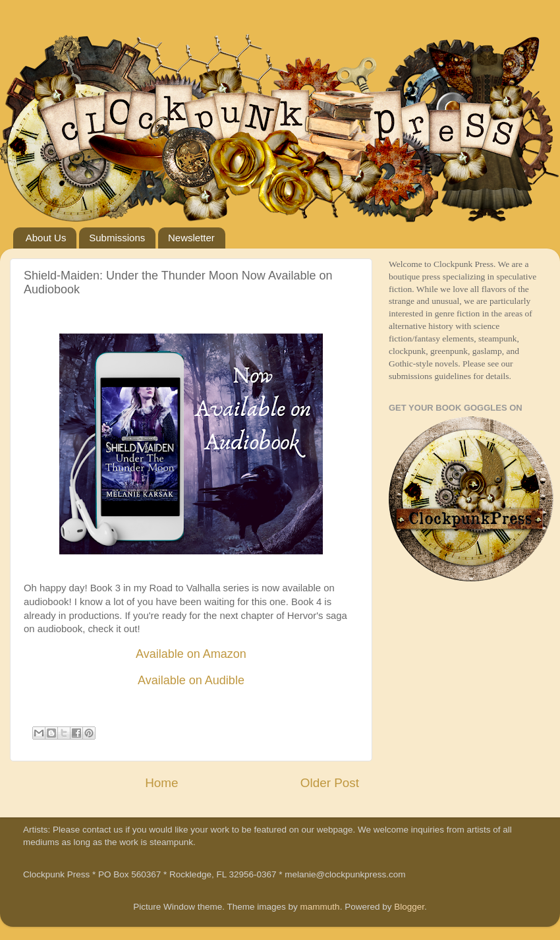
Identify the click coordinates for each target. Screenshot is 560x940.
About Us (46, 238)
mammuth (320, 907)
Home (161, 783)
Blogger (409, 907)
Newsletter (191, 238)
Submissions (117, 238)
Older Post (330, 783)
